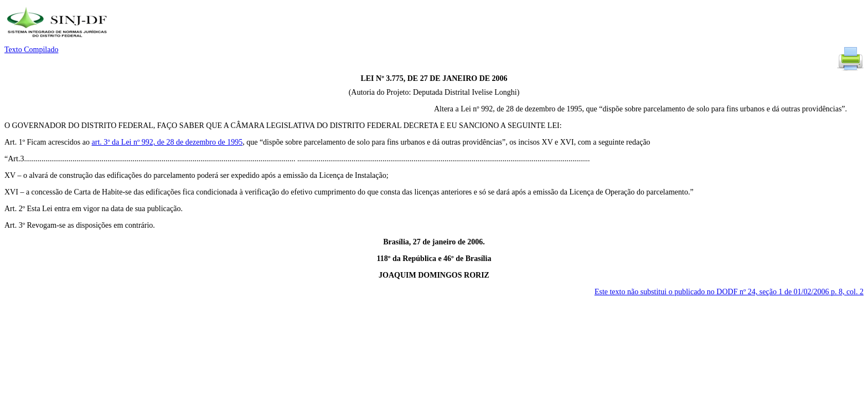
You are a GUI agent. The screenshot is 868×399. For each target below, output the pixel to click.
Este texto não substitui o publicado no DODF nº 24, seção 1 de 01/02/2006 (729, 292)
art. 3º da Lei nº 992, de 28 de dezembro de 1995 (167, 142)
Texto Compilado (31, 50)
